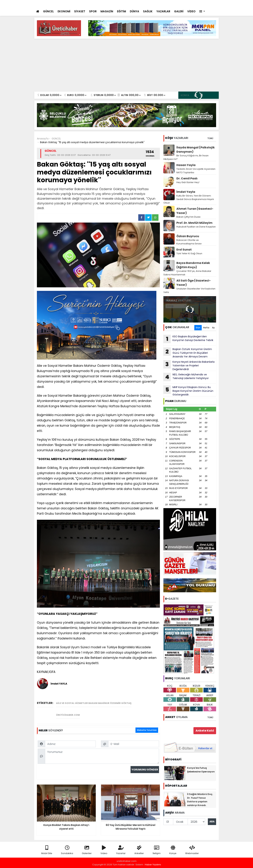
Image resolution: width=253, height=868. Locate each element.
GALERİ (179, 11)
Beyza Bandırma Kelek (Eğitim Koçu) (193, 265)
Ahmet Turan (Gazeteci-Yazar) (195, 211)
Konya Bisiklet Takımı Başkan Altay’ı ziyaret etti (95, 4)
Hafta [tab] (206, 328)
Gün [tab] (198, 328)
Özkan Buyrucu (188, 236)
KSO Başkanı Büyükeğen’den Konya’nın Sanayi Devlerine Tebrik (188, 339)
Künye (173, 850)
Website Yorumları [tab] (147, 730)
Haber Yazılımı (153, 865)
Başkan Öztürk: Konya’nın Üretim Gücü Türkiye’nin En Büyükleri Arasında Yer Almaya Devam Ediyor (188, 353)
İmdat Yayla (186, 192)
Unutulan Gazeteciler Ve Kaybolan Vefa (189, 290)
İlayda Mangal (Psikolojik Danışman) (196, 150)
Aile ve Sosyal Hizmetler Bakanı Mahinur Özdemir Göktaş (94, 703)
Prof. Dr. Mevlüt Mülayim (194, 223)
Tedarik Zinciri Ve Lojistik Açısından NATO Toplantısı (196, 171)
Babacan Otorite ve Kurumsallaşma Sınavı (189, 242)
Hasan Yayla (186, 165)
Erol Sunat (184, 250)
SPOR (93, 11)
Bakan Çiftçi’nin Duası (188, 217)
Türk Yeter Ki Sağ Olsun (189, 253)
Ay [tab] (213, 328)
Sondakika (67, 850)
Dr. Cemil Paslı (187, 178)
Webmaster (192, 850)
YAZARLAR (163, 11)
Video (104, 850)
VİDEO (191, 11)
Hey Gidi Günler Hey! (188, 182)
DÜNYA (134, 11)
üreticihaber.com (68, 715)
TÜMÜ (210, 138)
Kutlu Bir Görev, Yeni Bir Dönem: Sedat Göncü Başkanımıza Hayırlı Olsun (189, 199)
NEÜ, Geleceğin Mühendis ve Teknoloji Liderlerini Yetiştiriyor (186, 377)
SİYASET (80, 11)
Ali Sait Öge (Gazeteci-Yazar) (194, 283)
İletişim (157, 850)
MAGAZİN (107, 11)
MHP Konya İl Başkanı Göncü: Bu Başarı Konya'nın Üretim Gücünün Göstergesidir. (188, 391)
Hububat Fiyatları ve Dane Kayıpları (196, 227)
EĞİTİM (121, 11)
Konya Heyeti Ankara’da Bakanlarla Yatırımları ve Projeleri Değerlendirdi (189, 366)
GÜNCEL (48, 11)
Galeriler (87, 850)
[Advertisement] (126, 65)
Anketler (139, 850)
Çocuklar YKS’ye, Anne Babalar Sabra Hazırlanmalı (187, 273)
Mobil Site (47, 850)
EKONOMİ (64, 11)
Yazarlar (121, 850)
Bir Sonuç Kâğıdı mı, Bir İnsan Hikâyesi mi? (186, 157)
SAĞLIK (148, 11)
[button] (202, 12)
